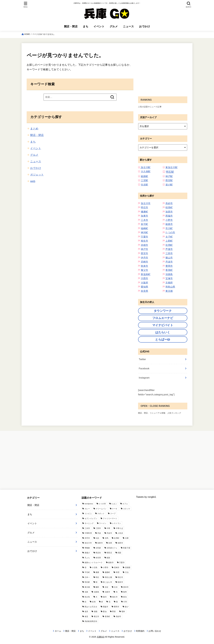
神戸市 (144, 249)
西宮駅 (169, 180)
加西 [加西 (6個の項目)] (110, 543)
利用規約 (140, 631)
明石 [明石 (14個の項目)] (97, 577)
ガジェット (37, 175)
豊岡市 (169, 266)
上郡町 (169, 241)
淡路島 (169, 274)
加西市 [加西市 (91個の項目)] (120, 543)
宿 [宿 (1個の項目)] (85, 568)
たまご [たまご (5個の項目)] (114, 504)
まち (86, 26)
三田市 (169, 253)
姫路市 (169, 224)
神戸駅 (169, 176)
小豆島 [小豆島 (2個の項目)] (95, 568)
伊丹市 (144, 258)
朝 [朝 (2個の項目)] (96, 582)
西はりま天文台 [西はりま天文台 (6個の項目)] (91, 607)
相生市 (144, 241)
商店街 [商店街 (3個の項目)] (98, 553)
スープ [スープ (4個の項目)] (113, 514)
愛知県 (144, 287)
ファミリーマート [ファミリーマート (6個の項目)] (110, 519)
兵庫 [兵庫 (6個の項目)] (127, 538)
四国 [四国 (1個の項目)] (119, 553)
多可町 (144, 224)
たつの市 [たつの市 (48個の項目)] (102, 504)
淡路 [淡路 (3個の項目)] (86, 592)
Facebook (144, 369)
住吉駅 (144, 185)
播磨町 (144, 212)
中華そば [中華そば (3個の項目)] (119, 528)
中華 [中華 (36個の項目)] (108, 528)
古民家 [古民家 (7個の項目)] (98, 548)
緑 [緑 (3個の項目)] (102, 602)
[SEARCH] (188, 5)
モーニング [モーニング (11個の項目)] (89, 523)
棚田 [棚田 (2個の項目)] (97, 587)
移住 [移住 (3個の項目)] (125, 597)
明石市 (144, 207)
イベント (99, 26)
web (33, 181)
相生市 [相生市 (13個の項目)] (115, 597)
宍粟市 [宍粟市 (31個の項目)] (122, 563)
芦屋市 (169, 249)
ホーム (58, 631)
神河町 (144, 232)
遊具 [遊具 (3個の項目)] (86, 612)
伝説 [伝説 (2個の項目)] (97, 538)
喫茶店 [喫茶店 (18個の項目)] (109, 553)
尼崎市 (144, 262)
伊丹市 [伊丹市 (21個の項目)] (87, 538)
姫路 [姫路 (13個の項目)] (108, 558)
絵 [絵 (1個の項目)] (85, 602)
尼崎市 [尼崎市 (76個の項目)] (117, 568)
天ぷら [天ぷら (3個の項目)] (87, 558)
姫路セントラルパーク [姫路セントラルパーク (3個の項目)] (94, 563)
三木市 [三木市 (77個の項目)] (87, 528)
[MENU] (25, 5)
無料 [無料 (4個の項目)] (125, 592)
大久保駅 (146, 171)
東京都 (169, 291)
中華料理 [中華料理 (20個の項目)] (88, 533)
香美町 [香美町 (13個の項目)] (108, 617)
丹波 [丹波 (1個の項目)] (99, 533)
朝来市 (144, 266)
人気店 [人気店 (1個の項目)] (120, 533)
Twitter (142, 359)
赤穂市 (144, 245)
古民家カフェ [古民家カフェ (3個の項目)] (112, 548)
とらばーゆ (163, 339)
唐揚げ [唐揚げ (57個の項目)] (87, 553)
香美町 (169, 270)
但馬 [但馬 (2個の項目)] (107, 538)
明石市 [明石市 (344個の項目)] (120, 577)
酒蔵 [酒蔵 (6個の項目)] (96, 612)
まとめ (34, 129)
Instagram (144, 378)
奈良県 (144, 291)
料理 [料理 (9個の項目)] (118, 572)
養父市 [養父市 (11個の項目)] (97, 617)
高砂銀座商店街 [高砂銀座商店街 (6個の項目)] (91, 621)
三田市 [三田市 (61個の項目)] (98, 528)
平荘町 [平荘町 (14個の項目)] (87, 572)
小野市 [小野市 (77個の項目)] (106, 568)
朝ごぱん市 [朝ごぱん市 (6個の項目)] (107, 582)
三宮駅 (144, 180)
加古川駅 (145, 167)
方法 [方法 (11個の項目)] (127, 572)
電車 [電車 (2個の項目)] (123, 612)
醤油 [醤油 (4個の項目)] (105, 612)
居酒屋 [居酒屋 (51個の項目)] (128, 568)
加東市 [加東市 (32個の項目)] (100, 543)
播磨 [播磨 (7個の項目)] (97, 572)
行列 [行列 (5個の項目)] (125, 602)
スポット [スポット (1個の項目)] (101, 514)
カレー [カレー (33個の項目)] (87, 509)
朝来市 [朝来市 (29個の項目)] (120, 582)
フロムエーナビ (163, 318)
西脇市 (169, 216)
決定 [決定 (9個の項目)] (107, 587)
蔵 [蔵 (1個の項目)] (117, 602)
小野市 (169, 220)
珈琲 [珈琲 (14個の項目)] (105, 597)
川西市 (144, 278)
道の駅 (169, 185)
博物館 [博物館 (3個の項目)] (87, 548)
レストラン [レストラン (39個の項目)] (117, 523)
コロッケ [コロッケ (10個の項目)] (127, 509)
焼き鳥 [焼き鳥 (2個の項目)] (87, 597)
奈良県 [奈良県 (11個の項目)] (98, 558)
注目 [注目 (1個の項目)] (116, 587)
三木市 (144, 220)
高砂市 (169, 203)
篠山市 (169, 258)
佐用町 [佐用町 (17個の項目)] (117, 538)
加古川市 (146, 203)
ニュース (128, 26)
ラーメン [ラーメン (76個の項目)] (103, 523)
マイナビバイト (163, 325)
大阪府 (144, 283)
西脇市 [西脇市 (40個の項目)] (105, 607)
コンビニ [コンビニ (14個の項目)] (88, 514)
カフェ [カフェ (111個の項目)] (125, 504)
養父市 (144, 270)
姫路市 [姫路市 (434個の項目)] (111, 563)
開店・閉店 (71, 26)
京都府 (169, 283)
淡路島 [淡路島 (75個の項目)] (97, 592)
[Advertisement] (163, 69)
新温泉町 (146, 274)
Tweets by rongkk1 (146, 497)
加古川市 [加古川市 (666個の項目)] (88, 543)
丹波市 (169, 262)
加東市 (144, 216)
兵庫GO (101, 637)
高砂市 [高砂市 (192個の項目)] (119, 617)
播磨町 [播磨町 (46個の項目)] (108, 572)
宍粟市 (144, 237)
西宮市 (144, 253)
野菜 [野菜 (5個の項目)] (114, 612)
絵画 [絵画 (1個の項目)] (94, 602)
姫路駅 (144, 176)
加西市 (169, 212)
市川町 (169, 228)
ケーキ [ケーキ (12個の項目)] (115, 509)
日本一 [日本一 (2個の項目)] (87, 577)
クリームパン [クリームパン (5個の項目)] (101, 509)
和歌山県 (170, 287)
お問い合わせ (155, 631)
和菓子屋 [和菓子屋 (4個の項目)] (127, 548)
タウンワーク (163, 311)
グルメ (114, 26)
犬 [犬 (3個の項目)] (96, 597)
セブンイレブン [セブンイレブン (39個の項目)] (91, 519)
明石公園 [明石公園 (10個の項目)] (108, 577)
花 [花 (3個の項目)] (109, 602)
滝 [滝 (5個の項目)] (117, 592)
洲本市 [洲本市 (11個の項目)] (126, 587)
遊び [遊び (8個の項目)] (127, 607)
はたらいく (163, 332)
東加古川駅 (171, 167)
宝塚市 (169, 278)
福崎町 (144, 228)
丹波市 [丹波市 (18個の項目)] (109, 533)
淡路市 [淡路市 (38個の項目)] (108, 592)
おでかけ (145, 26)
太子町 (169, 237)
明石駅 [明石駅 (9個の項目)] (87, 582)
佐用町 (169, 245)
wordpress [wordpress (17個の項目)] (89, 504)
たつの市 (170, 232)
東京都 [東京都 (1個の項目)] (87, 587)
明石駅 (170, 172)
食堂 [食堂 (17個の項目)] (86, 617)
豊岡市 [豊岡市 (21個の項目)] (116, 607)
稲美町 (169, 207)
